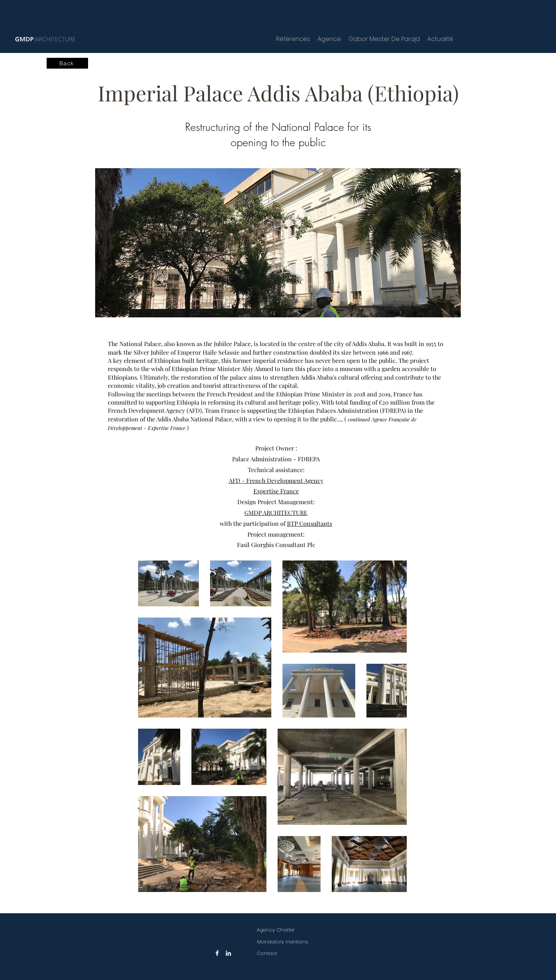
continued (359, 419)
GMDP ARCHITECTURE (276, 513)
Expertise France (276, 491)
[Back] (67, 63)
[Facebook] (217, 953)
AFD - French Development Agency (276, 480)
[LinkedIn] (228, 953)
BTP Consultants (310, 523)
